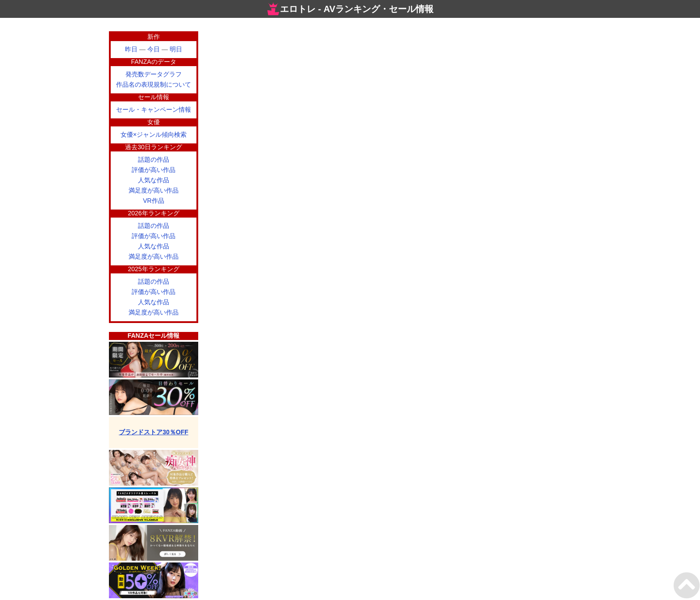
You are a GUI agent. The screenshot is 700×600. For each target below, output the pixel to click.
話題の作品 (154, 159)
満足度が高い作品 (154, 190)
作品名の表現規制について (154, 84)
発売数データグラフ (154, 74)
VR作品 (153, 201)
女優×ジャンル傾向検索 (154, 134)
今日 (154, 49)
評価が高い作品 (154, 170)
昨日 (131, 49)
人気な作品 (154, 180)
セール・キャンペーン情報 (154, 109)
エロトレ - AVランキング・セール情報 (350, 9)
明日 (176, 49)
